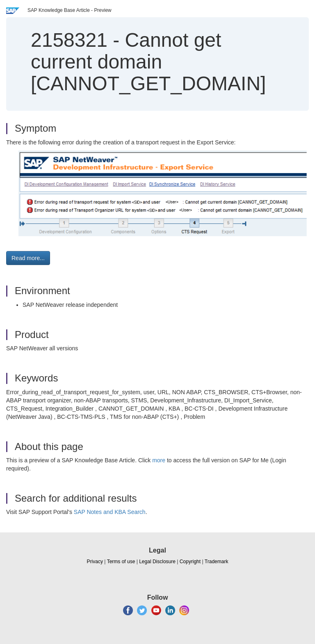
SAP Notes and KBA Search (110, 512)
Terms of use (121, 562)
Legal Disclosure (157, 562)
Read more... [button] (28, 258)
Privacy (95, 562)
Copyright (190, 562)
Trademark (217, 562)
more (159, 460)
